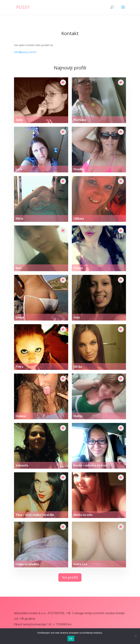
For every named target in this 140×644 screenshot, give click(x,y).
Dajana (21, 416)
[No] (135, 636)
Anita (19, 120)
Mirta (19, 218)
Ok (71, 639)
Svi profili (70, 577)
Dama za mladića (27, 564)
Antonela (22, 465)
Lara (19, 169)
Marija (78, 416)
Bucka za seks (83, 515)
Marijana (80, 120)
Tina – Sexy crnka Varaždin (35, 515)
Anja (76, 317)
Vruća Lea (80, 564)
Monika (79, 169)
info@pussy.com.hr (25, 52)
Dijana (78, 268)
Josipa (20, 317)
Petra (19, 367)
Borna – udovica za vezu (90, 465)
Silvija (78, 367)
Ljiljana (79, 218)
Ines (19, 268)
